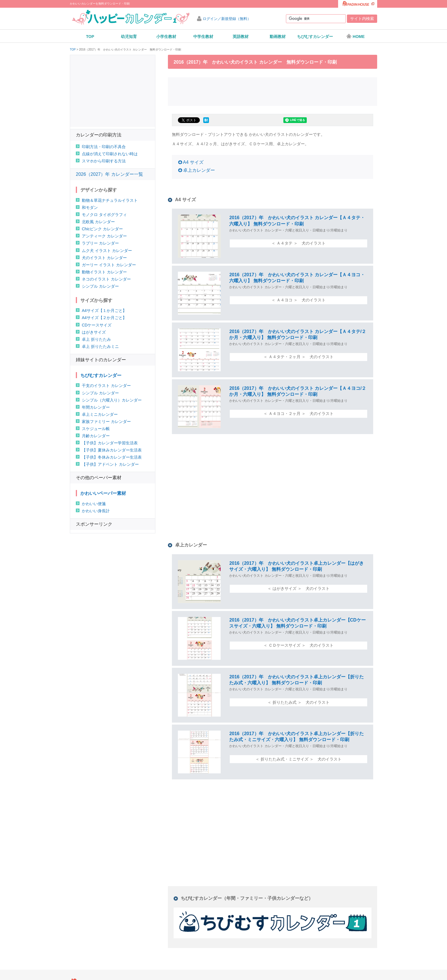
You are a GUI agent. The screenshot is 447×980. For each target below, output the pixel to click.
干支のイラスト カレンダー (106, 386)
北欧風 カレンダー (98, 222)
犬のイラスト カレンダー (104, 258)
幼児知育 (129, 37)
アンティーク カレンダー (104, 236)
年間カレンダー (96, 407)
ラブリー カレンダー (100, 243)
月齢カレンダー (96, 436)
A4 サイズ (193, 162)
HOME (355, 36)
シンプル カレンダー (100, 286)
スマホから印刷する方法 (104, 161)
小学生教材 (166, 37)
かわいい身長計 (96, 511)
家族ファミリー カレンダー (106, 422)
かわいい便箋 (94, 504)
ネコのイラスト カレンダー (106, 279)
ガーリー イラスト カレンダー (109, 265)
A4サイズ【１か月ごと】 (104, 310)
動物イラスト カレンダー (104, 272)
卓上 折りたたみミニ (100, 346)
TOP (90, 37)
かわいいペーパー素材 (103, 493)
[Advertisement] (273, 91)
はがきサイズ (94, 332)
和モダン (90, 207)
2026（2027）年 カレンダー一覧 (109, 174)
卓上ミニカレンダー (100, 414)
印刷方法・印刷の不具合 (104, 147)
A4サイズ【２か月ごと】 (104, 318)
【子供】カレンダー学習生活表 (110, 443)
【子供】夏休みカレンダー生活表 (112, 450)
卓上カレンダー (199, 170)
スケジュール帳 (96, 429)
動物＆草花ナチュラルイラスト (110, 200)
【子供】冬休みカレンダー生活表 (112, 457)
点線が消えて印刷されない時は (110, 154)
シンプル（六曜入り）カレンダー (112, 400)
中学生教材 (203, 37)
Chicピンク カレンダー (102, 229)
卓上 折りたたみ (96, 339)
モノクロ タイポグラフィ (104, 215)
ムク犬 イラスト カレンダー (107, 251)
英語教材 (241, 37)
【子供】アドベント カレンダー (110, 464)
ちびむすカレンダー (315, 37)
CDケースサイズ (97, 325)
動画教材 (278, 37)
